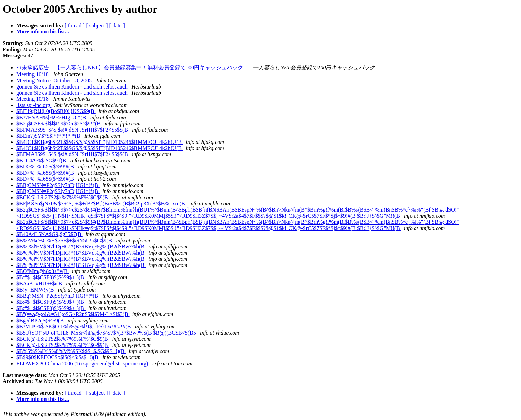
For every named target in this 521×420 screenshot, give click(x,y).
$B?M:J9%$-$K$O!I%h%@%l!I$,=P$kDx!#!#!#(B (74, 327)
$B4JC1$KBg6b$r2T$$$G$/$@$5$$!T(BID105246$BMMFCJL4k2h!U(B (100, 142)
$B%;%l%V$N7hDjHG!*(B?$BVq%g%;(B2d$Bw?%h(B (81, 247)
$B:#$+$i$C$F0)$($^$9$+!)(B (51, 277)
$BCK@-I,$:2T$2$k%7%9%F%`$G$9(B (63, 197)
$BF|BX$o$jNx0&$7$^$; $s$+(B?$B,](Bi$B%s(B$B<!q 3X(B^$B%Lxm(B (101, 204)
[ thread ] (75, 25)
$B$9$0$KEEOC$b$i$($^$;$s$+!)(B (58, 357)
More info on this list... (43, 32)
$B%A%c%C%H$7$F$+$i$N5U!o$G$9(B (65, 240)
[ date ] (117, 25)
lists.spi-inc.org (34, 105)
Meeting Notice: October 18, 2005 (55, 80)
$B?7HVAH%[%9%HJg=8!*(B (52, 117)
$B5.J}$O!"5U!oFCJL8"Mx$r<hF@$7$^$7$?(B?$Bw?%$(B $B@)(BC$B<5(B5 (107, 333)
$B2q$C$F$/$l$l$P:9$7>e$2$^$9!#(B (59, 124)
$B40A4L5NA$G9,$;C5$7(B (50, 234)
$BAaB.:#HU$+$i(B (40, 283)
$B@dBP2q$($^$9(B (41, 320)
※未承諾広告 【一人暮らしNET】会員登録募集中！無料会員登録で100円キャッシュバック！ (133, 67)
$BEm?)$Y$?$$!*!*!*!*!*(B (49, 136)
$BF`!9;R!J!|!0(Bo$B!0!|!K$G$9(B (56, 111)
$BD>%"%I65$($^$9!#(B (46, 167)
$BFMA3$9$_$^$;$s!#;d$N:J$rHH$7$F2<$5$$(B (73, 130)
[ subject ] (97, 25)
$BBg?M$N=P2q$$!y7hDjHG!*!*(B (58, 185)
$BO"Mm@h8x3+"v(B (43, 271)
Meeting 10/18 (33, 74)
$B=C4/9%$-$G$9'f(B (42, 160)
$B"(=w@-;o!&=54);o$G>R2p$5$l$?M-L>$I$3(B (73, 314)
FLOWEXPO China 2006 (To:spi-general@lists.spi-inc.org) (83, 363)
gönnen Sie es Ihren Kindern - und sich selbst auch (73, 87)
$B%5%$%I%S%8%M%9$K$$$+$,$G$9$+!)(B (71, 351)
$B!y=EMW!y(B (36, 290)
